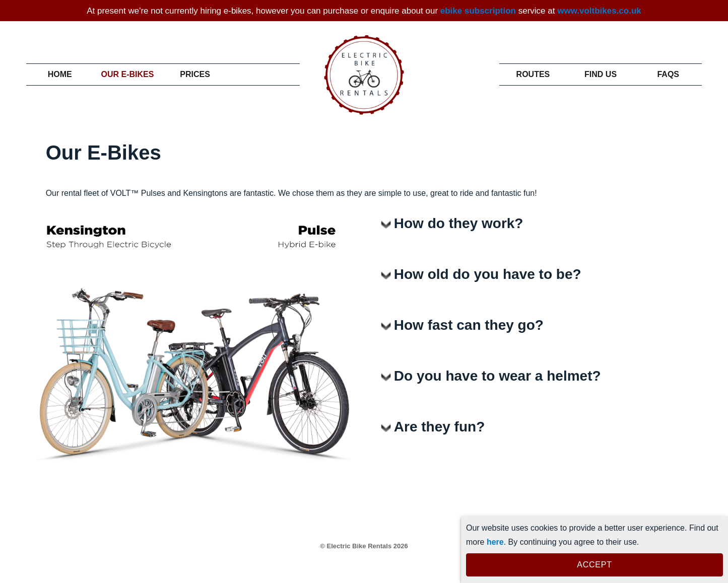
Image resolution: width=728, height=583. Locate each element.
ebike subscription (478, 11)
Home (60, 74)
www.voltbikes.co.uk (599, 11)
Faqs (668, 74)
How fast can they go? (469, 325)
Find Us (601, 74)
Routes (533, 74)
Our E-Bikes (127, 74)
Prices (195, 74)
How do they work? (459, 223)
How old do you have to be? (488, 274)
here (495, 542)
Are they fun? (439, 427)
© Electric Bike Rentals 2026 (364, 546)
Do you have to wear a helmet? (498, 376)
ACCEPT (594, 565)
